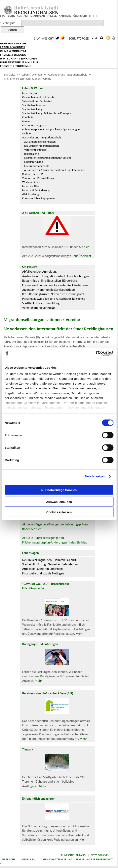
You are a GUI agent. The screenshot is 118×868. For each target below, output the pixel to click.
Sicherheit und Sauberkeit (37, 101)
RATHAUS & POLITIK (13, 44)
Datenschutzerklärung (56, 859)
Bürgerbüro (70, 281)
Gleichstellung (30, 194)
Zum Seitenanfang (73, 855)
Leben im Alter (31, 186)
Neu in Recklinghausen (37, 560)
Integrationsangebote (37, 166)
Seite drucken (100, 855)
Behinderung (70, 564)
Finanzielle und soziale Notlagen (43, 573)
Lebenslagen (29, 93)
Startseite (10, 75)
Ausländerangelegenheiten (40, 142)
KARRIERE (65, 16)
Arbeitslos (29, 569)
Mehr (79, 634)
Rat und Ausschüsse (58, 299)
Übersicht (9, 859)
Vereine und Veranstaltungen (39, 178)
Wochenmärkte (31, 182)
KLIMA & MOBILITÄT (13, 51)
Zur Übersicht (82, 256)
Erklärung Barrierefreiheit (94, 859)
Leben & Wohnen (32, 75)
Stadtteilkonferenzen (34, 105)
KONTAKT (23, 16)
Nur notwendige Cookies (59, 490)
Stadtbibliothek (32, 303)
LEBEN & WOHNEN (12, 47)
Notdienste (58, 294)
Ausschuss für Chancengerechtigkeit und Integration (55, 170)
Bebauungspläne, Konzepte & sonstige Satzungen (51, 129)
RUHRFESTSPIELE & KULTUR (19, 62)
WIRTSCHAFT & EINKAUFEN (18, 59)
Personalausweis (33, 299)
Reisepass (78, 299)
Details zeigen (95, 476)
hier (86, 247)
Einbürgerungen (33, 162)
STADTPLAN (38, 16)
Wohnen (27, 133)
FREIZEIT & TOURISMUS (16, 66)
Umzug (41, 564)
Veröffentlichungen (35, 150)
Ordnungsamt (75, 294)
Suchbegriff (7, 23)
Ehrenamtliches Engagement (39, 198)
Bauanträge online (34, 281)
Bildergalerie (31, 154)
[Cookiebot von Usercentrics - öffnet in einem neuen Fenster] (96, 353)
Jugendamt (29, 290)
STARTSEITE (7, 16)
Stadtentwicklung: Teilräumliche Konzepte (47, 113)
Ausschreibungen (78, 276)
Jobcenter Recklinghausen (71, 285)
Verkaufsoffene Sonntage (38, 308)
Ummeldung (51, 303)
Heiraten (59, 560)
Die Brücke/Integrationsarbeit (42, 146)
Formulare (29, 285)
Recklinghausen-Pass (34, 174)
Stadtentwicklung (32, 109)
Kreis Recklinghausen (36, 294)
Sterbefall (28, 564)
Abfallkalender (32, 272)
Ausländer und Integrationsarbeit (67, 75)
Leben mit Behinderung (36, 190)
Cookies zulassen (59, 512)
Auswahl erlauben (59, 502)
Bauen (26, 121)
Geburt (72, 560)
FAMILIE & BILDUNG (13, 55)
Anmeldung (50, 272)
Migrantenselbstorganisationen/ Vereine (28, 79)
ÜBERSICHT (80, 16)
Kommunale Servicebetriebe (56, 290)
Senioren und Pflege (50, 569)
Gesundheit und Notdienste (38, 97)
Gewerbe (54, 564)
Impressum (28, 859)
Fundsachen (45, 285)
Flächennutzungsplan (35, 125)
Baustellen (54, 281)
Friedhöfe (28, 117)
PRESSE (52, 16)
